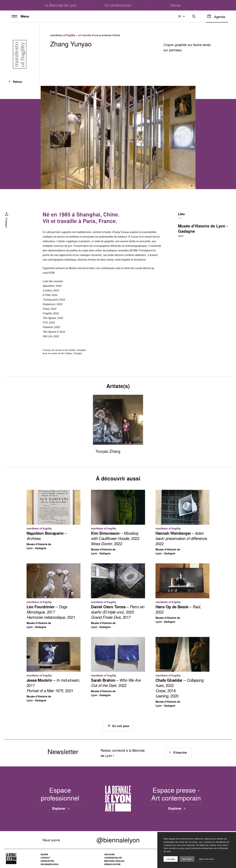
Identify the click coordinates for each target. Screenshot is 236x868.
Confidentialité (113, 858)
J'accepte (171, 859)
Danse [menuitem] (175, 5)
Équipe (44, 854)
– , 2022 (182, 538)
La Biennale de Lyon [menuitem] (61, 5)
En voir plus (118, 726)
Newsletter (47, 861)
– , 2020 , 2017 (118, 612)
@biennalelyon (118, 840)
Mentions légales (114, 861)
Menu (20, 16)
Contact (45, 858)
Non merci (187, 859)
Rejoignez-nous (49, 864)
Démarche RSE (112, 864)
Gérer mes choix (207, 859)
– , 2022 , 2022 (115, 538)
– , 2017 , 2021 (51, 612)
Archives (109, 854)
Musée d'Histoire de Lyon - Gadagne (203, 229)
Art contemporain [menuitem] (118, 5)
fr (182, 16)
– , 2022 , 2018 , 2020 (179, 688)
